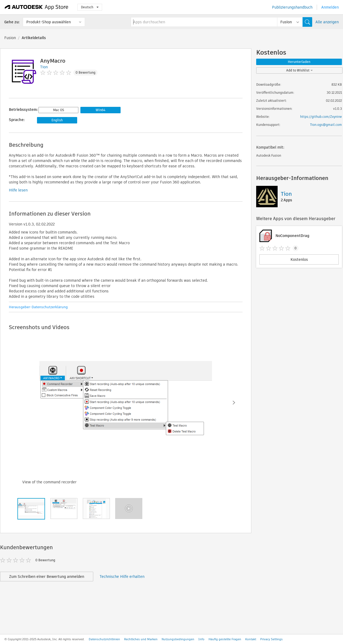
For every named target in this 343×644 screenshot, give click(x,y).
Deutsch (90, 7)
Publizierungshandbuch (292, 7)
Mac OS (59, 110)
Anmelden (330, 7)
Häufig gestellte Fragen (225, 639)
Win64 (100, 110)
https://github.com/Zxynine (321, 117)
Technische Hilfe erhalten (122, 577)
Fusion (10, 38)
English (57, 120)
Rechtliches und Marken (141, 639)
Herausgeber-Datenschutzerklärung (38, 307)
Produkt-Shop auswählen (49, 22)
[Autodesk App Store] (37, 7)
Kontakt (251, 639)
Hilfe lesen (18, 190)
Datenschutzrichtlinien (104, 639)
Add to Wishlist (299, 70)
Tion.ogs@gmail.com (326, 125)
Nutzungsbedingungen (178, 639)
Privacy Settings (271, 639)
